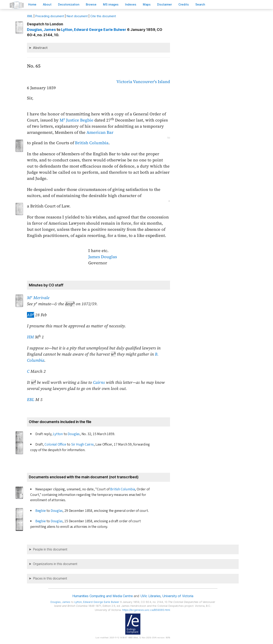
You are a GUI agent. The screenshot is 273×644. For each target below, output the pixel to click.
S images (111, 4)
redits (184, 4)
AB (31, 315)
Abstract (40, 48)
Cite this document (103, 16)
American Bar (100, 132)
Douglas (74, 434)
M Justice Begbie (77, 120)
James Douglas (103, 257)
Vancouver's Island (152, 82)
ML (30, 16)
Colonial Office (55, 444)
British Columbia (92, 143)
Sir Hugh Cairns (82, 444)
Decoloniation (69, 4)
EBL (31, 400)
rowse (91, 4)
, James (41, 30)
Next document (77, 16)
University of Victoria (178, 596)
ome (32, 4)
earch (200, 4)
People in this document (50, 549)
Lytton (58, 434)
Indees (131, 4)
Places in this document (50, 578)
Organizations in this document (55, 564)
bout (47, 4)
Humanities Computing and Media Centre (102, 596)
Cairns (99, 382)
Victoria (124, 82)
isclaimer (164, 4)
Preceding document (50, 16)
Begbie (41, 511)
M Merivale (38, 298)
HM (30, 337)
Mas (147, 4)
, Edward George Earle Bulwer (94, 30)
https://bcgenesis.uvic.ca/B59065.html (146, 610)
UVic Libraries (150, 596)
